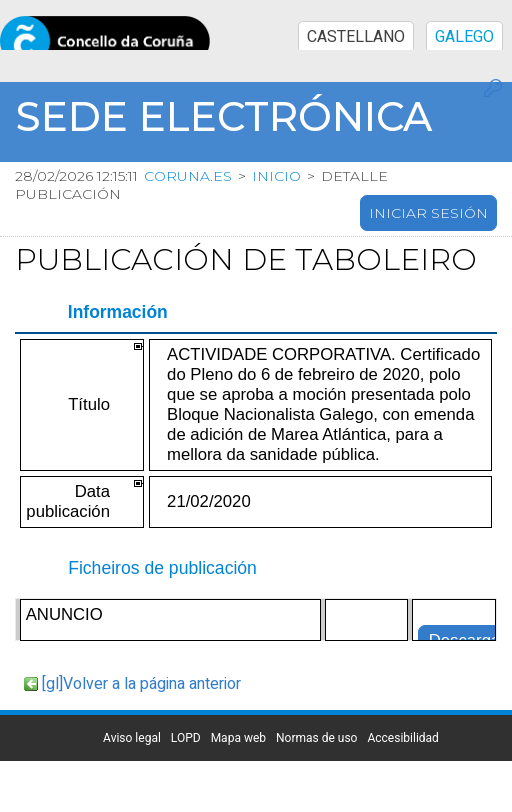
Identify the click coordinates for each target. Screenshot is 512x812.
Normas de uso (316, 738)
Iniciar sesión (428, 213)
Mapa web (238, 738)
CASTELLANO (356, 37)
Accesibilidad (402, 738)
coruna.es (188, 176)
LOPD (186, 738)
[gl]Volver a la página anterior (141, 684)
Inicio (276, 176)
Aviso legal (132, 738)
